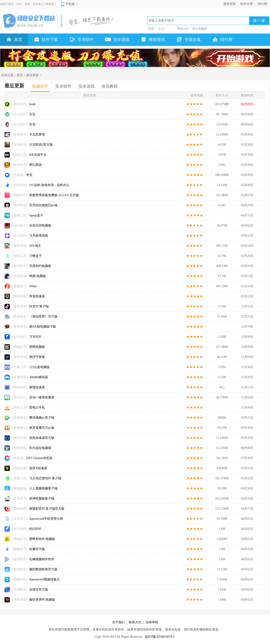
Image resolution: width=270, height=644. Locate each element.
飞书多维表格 (39, 236)
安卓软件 (63, 86)
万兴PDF (35, 337)
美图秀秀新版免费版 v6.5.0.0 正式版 (54, 195)
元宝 (32, 114)
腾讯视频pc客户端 (42, 418)
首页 (20, 75)
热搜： (152, 29)
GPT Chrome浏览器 (39, 458)
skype (162, 29)
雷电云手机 (37, 407)
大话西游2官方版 (41, 145)
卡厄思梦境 (37, 134)
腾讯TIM (183, 29)
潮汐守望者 (37, 357)
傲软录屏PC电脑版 (42, 600)
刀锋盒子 (35, 256)
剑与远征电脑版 (40, 448)
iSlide (33, 286)
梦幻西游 (35, 165)
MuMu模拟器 (39, 377)
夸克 (29, 175)
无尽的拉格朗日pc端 (43, 205)
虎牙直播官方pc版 (42, 428)
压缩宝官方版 (39, 590)
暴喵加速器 (37, 387)
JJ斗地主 (35, 246)
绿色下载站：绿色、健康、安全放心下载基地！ (29, 4)
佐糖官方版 (37, 549)
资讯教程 (110, 86)
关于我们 (118, 622)
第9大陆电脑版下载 (43, 327)
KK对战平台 (38, 155)
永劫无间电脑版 (40, 225)
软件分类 (247, 4)
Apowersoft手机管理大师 (46, 519)
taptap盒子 (36, 215)
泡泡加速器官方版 (42, 438)
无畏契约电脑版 (40, 266)
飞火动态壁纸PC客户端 (45, 478)
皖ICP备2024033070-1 (160, 637)
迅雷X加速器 (38, 468)
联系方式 (135, 622)
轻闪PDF (35, 529)
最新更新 (230, 4)
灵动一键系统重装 (42, 397)
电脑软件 (40, 86)
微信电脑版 (200, 29)
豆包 (32, 124)
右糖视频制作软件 (42, 559)
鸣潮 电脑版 (38, 276)
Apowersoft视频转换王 (44, 579)
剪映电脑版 (37, 347)
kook (32, 104)
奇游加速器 (37, 296)
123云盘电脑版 (39, 367)
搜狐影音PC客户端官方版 (47, 509)
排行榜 (262, 4)
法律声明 (152, 622)
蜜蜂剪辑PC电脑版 (42, 539)
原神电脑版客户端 (42, 499)
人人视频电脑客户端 (43, 488)
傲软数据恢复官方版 (43, 569)
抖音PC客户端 (39, 306)
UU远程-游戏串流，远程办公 (49, 185)
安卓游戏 (86, 86)
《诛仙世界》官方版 (43, 316)
